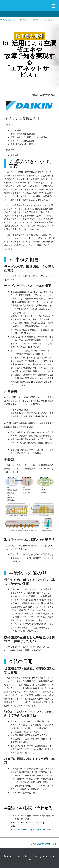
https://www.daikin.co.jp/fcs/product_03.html (32, 829)
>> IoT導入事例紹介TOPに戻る (42, 844)
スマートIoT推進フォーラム (24, 856)
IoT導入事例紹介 (9, 20)
